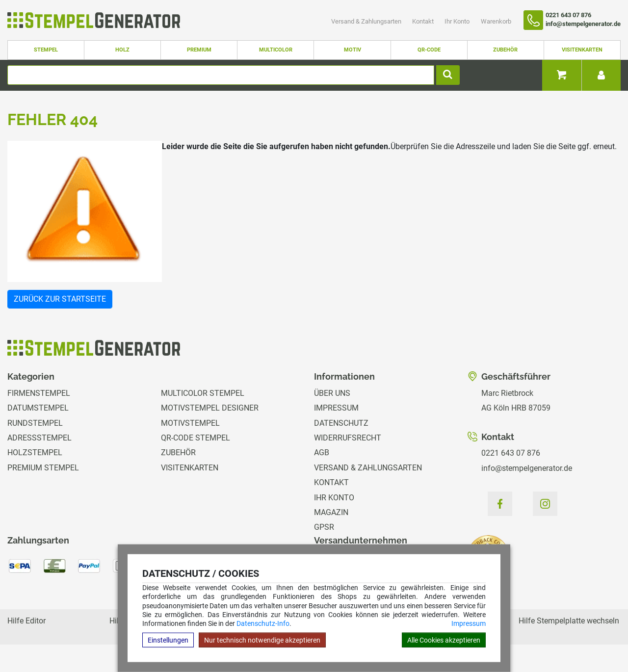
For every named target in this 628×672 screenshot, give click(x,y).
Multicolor (276, 50)
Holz (122, 50)
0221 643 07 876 (511, 453)
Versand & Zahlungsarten (367, 21)
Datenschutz (341, 423)
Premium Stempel (43, 468)
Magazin (331, 512)
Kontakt (424, 21)
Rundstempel (35, 423)
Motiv (353, 50)
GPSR (324, 527)
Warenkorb (496, 21)
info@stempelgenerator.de (527, 468)
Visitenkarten (582, 50)
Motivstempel (190, 423)
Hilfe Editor (26, 621)
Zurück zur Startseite (60, 299)
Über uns (332, 393)
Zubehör (505, 50)
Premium (199, 50)
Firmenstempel (39, 393)
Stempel (46, 50)
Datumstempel (38, 408)
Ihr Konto (458, 21)
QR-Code (429, 50)
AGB (322, 452)
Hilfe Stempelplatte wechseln (569, 621)
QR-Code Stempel (196, 438)
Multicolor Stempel (203, 393)
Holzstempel (35, 452)
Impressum (469, 623)
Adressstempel (39, 438)
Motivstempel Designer (210, 408)
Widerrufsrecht (348, 438)
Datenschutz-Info (263, 623)
